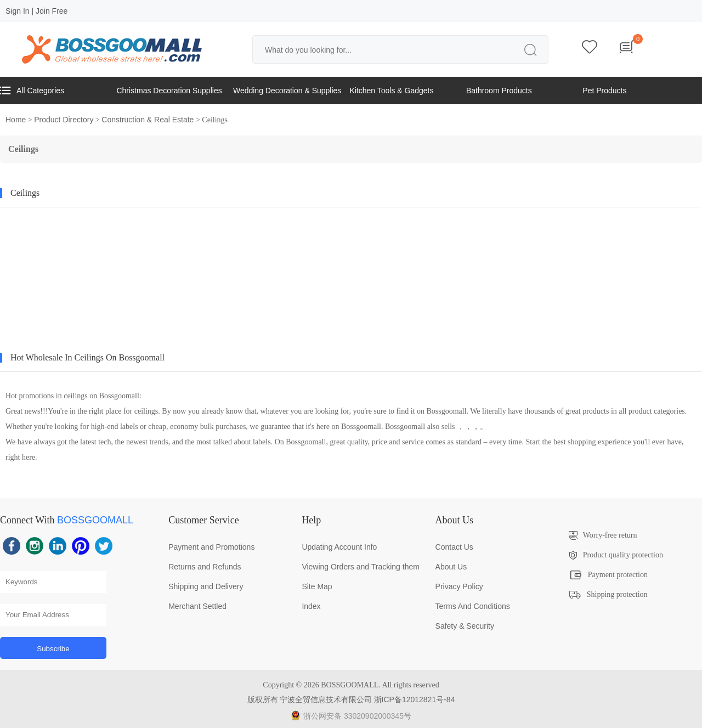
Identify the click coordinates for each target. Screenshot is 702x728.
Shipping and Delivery (206, 586)
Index (311, 606)
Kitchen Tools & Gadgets (391, 91)
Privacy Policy (459, 586)
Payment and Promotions (211, 547)
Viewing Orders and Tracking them (361, 567)
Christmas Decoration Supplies (169, 91)
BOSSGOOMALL (95, 520)
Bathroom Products (499, 91)
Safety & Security (465, 626)
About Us (451, 567)
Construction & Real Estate (148, 120)
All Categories (32, 91)
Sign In (18, 11)
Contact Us (454, 547)
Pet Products (604, 91)
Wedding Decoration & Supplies (287, 91)
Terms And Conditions (473, 606)
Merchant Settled (197, 606)
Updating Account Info (339, 547)
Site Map (317, 586)
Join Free (52, 11)
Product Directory (64, 120)
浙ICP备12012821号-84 (415, 699)
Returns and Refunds (205, 567)
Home (16, 120)
